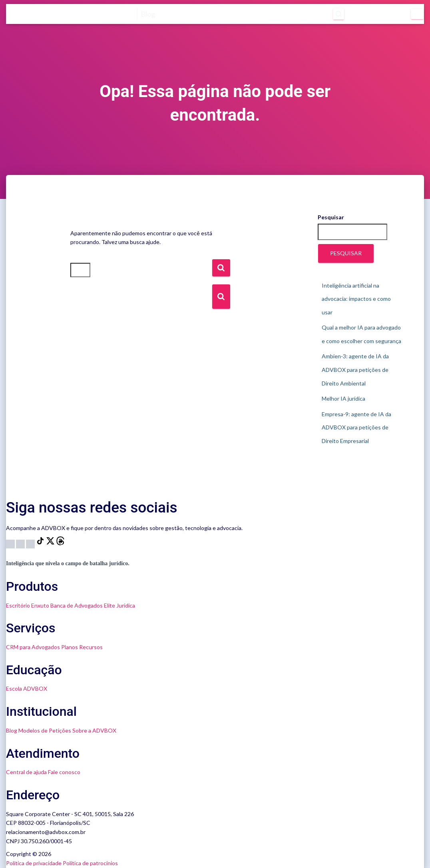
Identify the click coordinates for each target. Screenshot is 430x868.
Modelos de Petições (45, 730)
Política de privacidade (34, 863)
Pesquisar (331, 217)
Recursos (91, 647)
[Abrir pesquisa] (328, 14)
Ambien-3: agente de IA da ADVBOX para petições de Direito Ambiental (355, 369)
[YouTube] (21, 543)
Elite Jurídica (119, 605)
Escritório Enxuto (28, 605)
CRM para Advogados (33, 647)
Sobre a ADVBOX (94, 730)
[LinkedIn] (31, 543)
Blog (12, 730)
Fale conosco (64, 772)
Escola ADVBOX (27, 688)
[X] (51, 543)
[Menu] (417, 14)
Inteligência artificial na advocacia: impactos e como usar (356, 299)
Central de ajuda (26, 772)
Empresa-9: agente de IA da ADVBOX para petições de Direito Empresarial (356, 427)
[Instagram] (11, 543)
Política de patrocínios (90, 863)
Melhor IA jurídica (343, 398)
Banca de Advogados (77, 605)
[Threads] (60, 543)
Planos (70, 647)
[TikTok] (41, 543)
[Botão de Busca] (221, 297)
